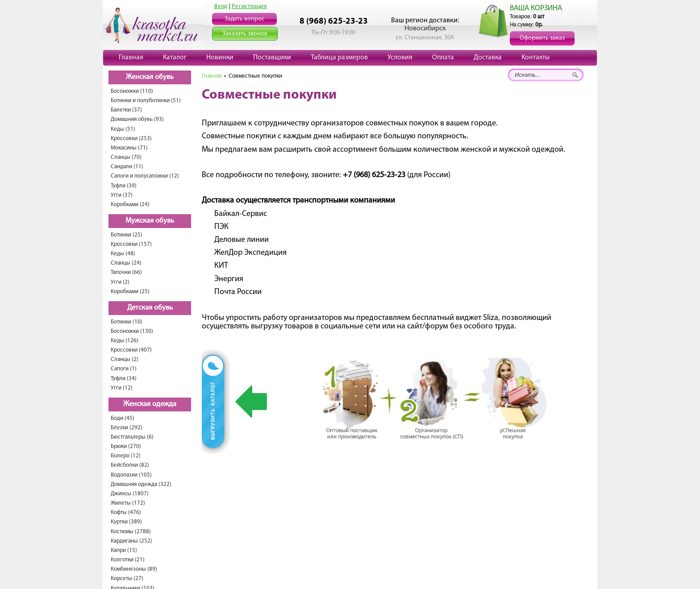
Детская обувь (150, 308)
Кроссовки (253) (131, 139)
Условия (400, 58)
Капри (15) (124, 550)
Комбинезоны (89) (134, 569)
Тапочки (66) (126, 272)
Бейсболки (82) (130, 465)
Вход (221, 6)
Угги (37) (122, 195)
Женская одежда (150, 404)
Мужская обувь (150, 221)
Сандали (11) (127, 167)
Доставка (488, 58)
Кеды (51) (123, 129)
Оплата (443, 58)
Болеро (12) (126, 456)
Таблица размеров (339, 58)
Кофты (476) (126, 512)
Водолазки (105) (131, 475)
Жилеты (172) (128, 503)
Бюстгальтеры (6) (132, 437)
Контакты (535, 58)
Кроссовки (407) (131, 350)
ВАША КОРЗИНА (536, 8)
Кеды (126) (125, 341)
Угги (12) (122, 388)
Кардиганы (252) (131, 541)
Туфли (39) (124, 186)
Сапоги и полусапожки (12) (145, 176)
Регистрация (249, 6)
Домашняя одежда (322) (141, 484)
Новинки (220, 58)
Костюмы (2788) (131, 532)
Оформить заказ (542, 38)
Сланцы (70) (126, 157)
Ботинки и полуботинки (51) (146, 101)
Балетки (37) (126, 110)
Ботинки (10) (127, 322)
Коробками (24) (130, 205)
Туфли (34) (124, 379)
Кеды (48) (123, 254)
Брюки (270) (126, 446)
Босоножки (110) (132, 91)
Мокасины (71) (129, 148)
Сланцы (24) (126, 263)
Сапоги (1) (124, 369)
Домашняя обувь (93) (137, 119)
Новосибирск (425, 29)
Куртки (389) (126, 522)
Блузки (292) (127, 428)
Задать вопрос (244, 19)
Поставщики (272, 58)
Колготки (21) (128, 560)
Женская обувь (150, 77)
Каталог (175, 58)
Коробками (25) (130, 292)
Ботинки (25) (127, 235)
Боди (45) (123, 418)
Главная (131, 58)
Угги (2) (120, 282)
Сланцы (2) (125, 359)
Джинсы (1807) (130, 494)
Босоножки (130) (132, 331)
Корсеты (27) (127, 579)
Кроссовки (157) (131, 244)
